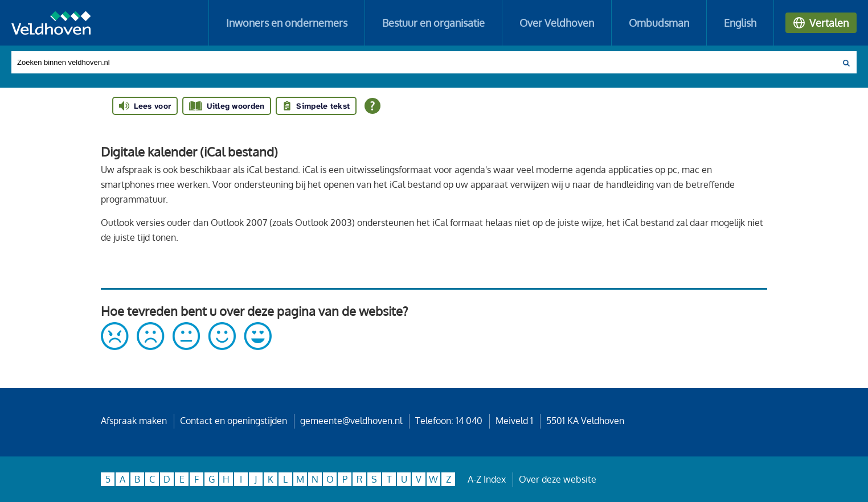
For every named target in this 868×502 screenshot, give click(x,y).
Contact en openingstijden (234, 421)
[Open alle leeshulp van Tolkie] (372, 106)
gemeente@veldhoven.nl (351, 421)
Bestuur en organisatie (433, 23)
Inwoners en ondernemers (287, 23)
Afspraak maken (134, 421)
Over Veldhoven (557, 23)
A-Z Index (487, 479)
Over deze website (558, 479)
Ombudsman (659, 23)
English (740, 23)
